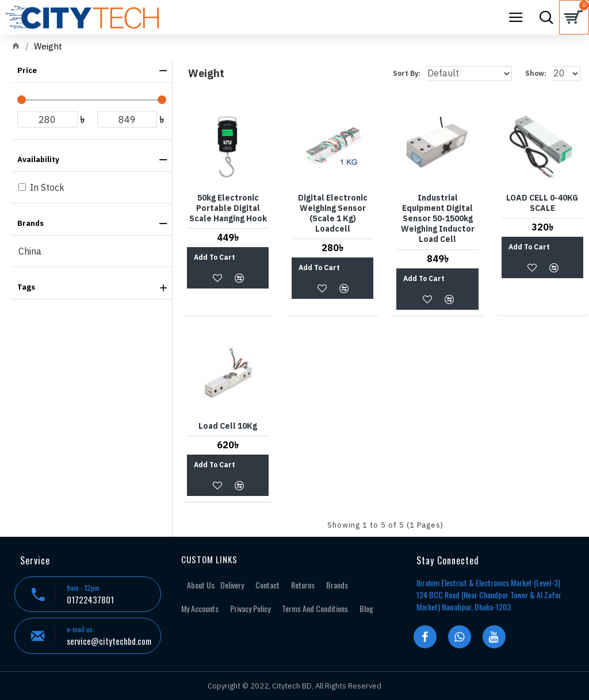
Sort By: (407, 73)
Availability (38, 159)
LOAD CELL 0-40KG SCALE (542, 203)
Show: (536, 73)
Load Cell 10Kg (228, 426)
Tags (26, 287)
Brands (30, 223)
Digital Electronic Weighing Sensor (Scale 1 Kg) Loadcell (333, 214)
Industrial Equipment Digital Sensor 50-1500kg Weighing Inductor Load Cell (438, 219)
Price (27, 70)
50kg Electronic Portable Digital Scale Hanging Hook (228, 208)
